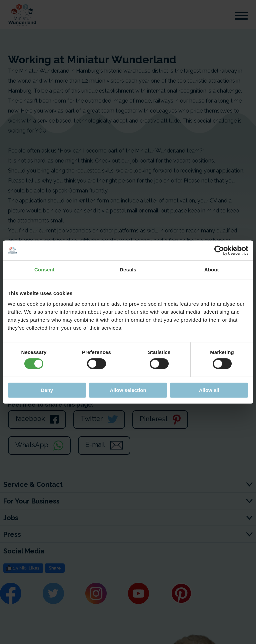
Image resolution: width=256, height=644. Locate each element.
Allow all (209, 390)
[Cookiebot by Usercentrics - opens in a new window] (219, 250)
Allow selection (128, 390)
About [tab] (212, 270)
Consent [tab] (44, 270)
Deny (47, 390)
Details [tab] (128, 270)
